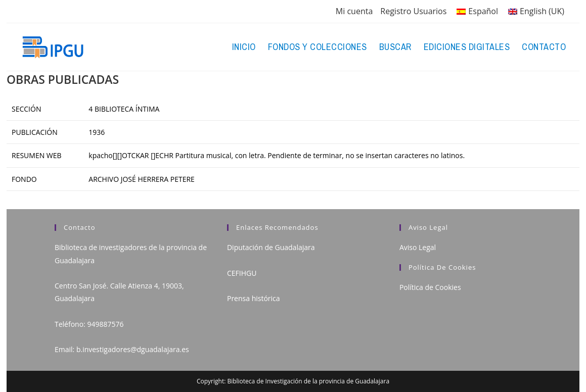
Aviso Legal (418, 247)
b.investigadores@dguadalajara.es (133, 349)
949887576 (105, 324)
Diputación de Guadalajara (271, 247)
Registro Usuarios (413, 11)
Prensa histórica (254, 298)
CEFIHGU (242, 273)
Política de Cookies (430, 287)
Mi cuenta (354, 11)
